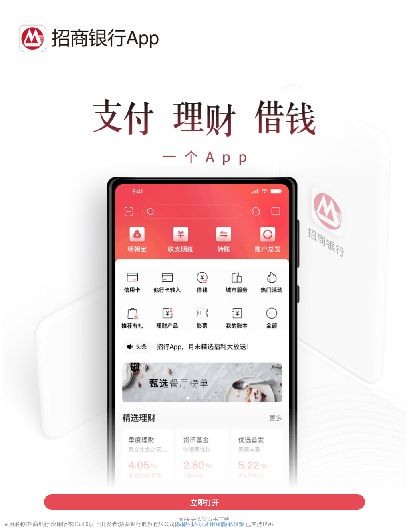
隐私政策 (233, 524)
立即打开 (204, 503)
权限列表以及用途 (199, 524)
